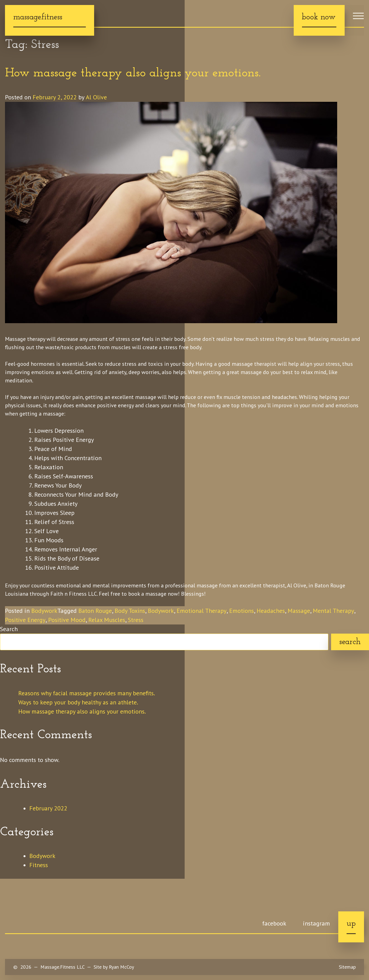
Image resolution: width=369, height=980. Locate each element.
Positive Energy (25, 620)
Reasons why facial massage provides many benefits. (88, 693)
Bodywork (44, 611)
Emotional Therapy (202, 611)
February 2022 (48, 808)
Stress (136, 620)
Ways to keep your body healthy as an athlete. (79, 702)
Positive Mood (67, 620)
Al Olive (96, 97)
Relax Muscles (107, 620)
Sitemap (347, 967)
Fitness (39, 865)
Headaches (272, 611)
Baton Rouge (95, 611)
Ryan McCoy (121, 967)
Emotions (242, 611)
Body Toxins (130, 611)
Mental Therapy (336, 611)
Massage (301, 611)
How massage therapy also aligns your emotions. (133, 73)
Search (9, 629)
